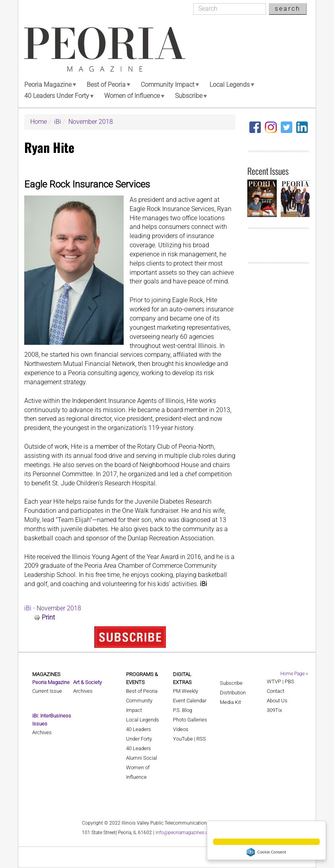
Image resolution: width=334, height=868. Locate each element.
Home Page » (294, 674)
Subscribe (189, 96)
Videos (181, 729)
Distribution (233, 693)
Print (48, 617)
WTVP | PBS (281, 681)
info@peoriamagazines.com (185, 833)
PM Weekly (185, 691)
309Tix (274, 710)
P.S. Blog (183, 710)
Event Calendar (190, 701)
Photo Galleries (190, 720)
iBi (58, 122)
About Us (277, 701)
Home (39, 122)
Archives (42, 732)
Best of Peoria (106, 85)
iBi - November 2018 (53, 608)
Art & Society (87, 682)
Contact (276, 691)
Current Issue (47, 691)
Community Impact (168, 85)
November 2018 (91, 122)
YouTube (183, 739)
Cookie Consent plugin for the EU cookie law (266, 852)
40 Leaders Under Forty (57, 96)
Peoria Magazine (48, 85)
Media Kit (230, 702)
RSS (201, 739)
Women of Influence (132, 96)
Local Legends (230, 85)
